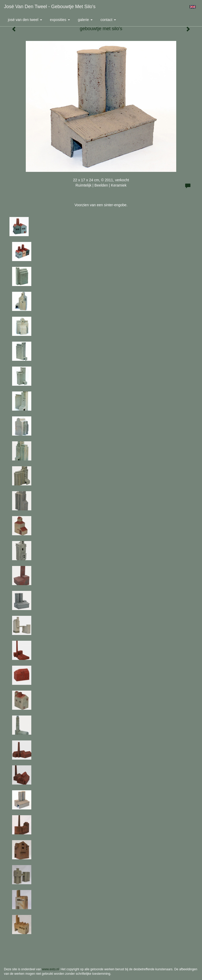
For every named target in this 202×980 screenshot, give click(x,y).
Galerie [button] (85, 20)
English (193, 7)
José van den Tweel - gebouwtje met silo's (50, 7)
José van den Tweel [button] (25, 20)
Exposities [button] (60, 20)
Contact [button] (108, 20)
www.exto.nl (50, 969)
